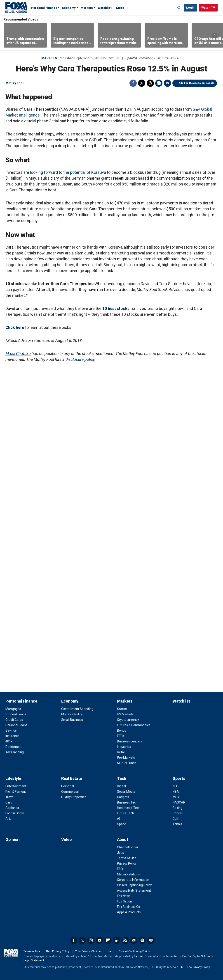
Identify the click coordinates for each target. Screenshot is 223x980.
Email (167, 83)
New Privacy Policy (58, 951)
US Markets (125, 714)
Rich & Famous (16, 792)
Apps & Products (129, 912)
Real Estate (72, 778)
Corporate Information (133, 880)
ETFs (121, 736)
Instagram (91, 940)
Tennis (177, 824)
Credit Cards (14, 720)
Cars (9, 802)
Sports (179, 778)
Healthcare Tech (129, 808)
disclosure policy (80, 359)
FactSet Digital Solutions (198, 956)
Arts (8, 819)
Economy (69, 8)
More (120, 8)
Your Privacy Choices (88, 951)
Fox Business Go (129, 907)
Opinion (13, 839)
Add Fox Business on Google (196, 83)
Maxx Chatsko (18, 354)
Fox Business (16, 7)
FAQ (120, 869)
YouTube (99, 940)
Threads (150, 83)
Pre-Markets (126, 758)
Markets (87, 8)
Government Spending (77, 709)
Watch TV (208, 8)
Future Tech (126, 813)
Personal (68, 786)
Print (159, 83)
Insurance (12, 736)
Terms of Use (127, 858)
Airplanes (12, 808)
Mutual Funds (127, 763)
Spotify (142, 940)
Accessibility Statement (134, 891)
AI (119, 819)
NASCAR (179, 802)
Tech (122, 778)
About (123, 839)
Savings (11, 730)
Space (122, 824)
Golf (176, 819)
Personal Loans (16, 725)
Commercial (70, 792)
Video (67, 839)
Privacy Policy (127, 863)
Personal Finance (44, 8)
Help (110, 951)
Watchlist (105, 8)
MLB (176, 797)
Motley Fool (14, 83)
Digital (121, 786)
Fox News (124, 896)
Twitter (142, 83)
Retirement (14, 747)
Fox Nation (124, 901)
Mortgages (13, 709)
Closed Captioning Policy (134, 885)
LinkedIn (117, 940)
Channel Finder (128, 847)
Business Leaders (130, 741)
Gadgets (123, 797)
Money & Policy (72, 714)
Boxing (177, 808)
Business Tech (127, 802)
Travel (10, 797)
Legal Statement (34, 960)
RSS (125, 940)
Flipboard (108, 940)
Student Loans (16, 714)
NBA (176, 792)
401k (9, 741)
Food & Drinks (15, 813)
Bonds (122, 730)
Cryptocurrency (128, 720)
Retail (121, 752)
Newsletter (134, 940)
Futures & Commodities (134, 725)
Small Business (72, 720)
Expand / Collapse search (179, 8)
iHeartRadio (151, 940)
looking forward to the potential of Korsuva (68, 172)
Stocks (122, 709)
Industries (124, 747)
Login (190, 8)
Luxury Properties (74, 797)
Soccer (178, 813)
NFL (175, 786)
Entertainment (16, 786)
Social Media (126, 792)
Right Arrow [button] (215, 35)
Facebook (133, 83)
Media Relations (128, 874)
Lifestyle (13, 778)
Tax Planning (15, 752)
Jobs (121, 853)
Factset (139, 956)
